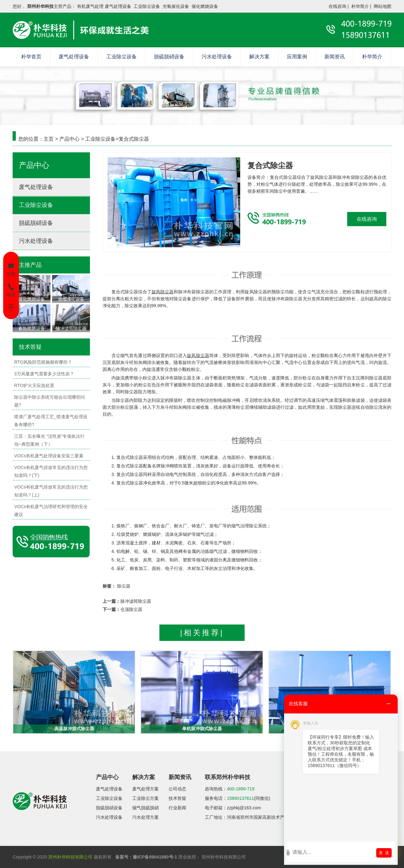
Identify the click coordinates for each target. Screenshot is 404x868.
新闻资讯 (335, 57)
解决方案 (259, 57)
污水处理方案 (146, 817)
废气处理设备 (74, 57)
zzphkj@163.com (244, 808)
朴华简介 (360, 6)
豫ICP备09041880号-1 (155, 857)
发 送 (384, 853)
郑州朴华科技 (40, 6)
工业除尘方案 (146, 798)
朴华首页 (31, 57)
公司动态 (177, 789)
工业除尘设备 (122, 57)
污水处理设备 (217, 57)
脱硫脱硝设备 (169, 57)
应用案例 (297, 57)
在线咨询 (337, 6)
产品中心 (69, 139)
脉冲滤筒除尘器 (136, 601)
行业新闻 (177, 808)
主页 (49, 139)
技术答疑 (177, 798)
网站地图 (383, 6)
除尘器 (124, 586)
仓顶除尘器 (131, 609)
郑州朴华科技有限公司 (70, 857)
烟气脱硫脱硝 (146, 808)
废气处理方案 (146, 789)
